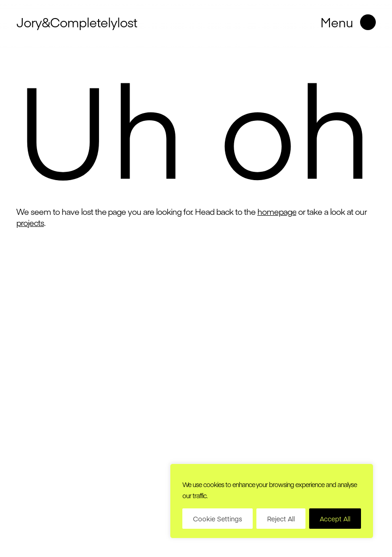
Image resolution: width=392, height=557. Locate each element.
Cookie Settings (218, 519)
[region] (272, 501)
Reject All (281, 519)
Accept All (335, 519)
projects (30, 222)
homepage (277, 211)
